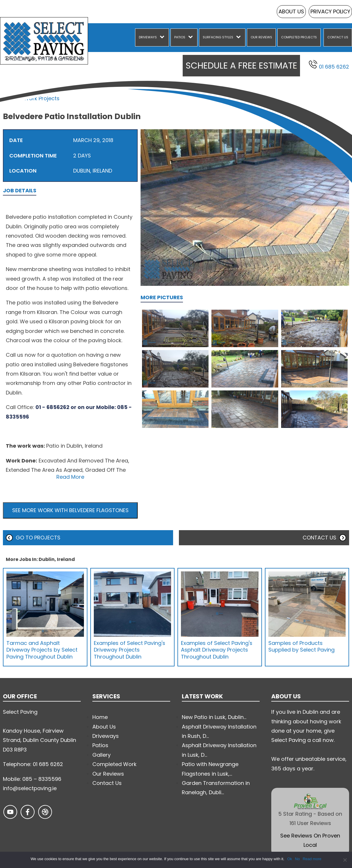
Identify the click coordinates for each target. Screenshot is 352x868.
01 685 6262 (329, 65)
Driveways (148, 37)
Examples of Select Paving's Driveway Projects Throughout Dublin (130, 650)
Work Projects (42, 98)
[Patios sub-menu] (192, 37)
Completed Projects (299, 37)
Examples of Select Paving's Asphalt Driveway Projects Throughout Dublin (217, 650)
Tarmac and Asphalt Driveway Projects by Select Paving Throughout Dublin (42, 650)
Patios (180, 37)
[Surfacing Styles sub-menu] (240, 37)
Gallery (102, 755)
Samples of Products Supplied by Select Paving (301, 646)
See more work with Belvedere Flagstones (70, 510)
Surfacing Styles (218, 37)
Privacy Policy (330, 11)
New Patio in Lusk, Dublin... (214, 717)
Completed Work (114, 764)
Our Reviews (261, 37)
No (298, 859)
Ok (290, 859)
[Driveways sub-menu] (163, 37)
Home (11, 98)
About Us (291, 11)
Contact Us (338, 37)
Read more (312, 859)
